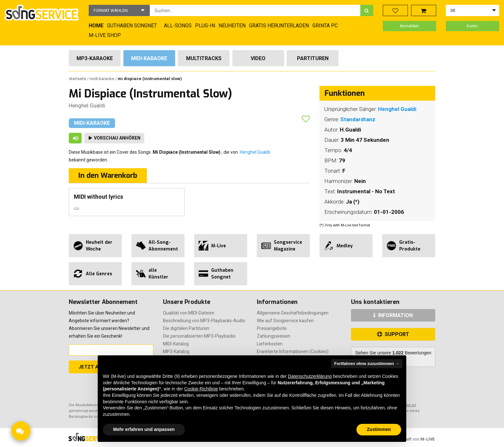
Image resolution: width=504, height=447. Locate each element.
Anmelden (409, 26)
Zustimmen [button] (379, 429)
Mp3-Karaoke (95, 58)
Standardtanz (358, 119)
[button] (119, 10)
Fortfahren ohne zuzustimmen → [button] (367, 364)
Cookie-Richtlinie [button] (201, 389)
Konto (472, 26)
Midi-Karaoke (149, 58)
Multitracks (204, 58)
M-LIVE (428, 439)
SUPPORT (393, 334)
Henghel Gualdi (87, 105)
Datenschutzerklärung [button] (310, 376)
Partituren (313, 58)
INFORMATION (393, 315)
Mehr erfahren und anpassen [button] (144, 429)
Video (258, 58)
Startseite (78, 79)
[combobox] (255, 10)
